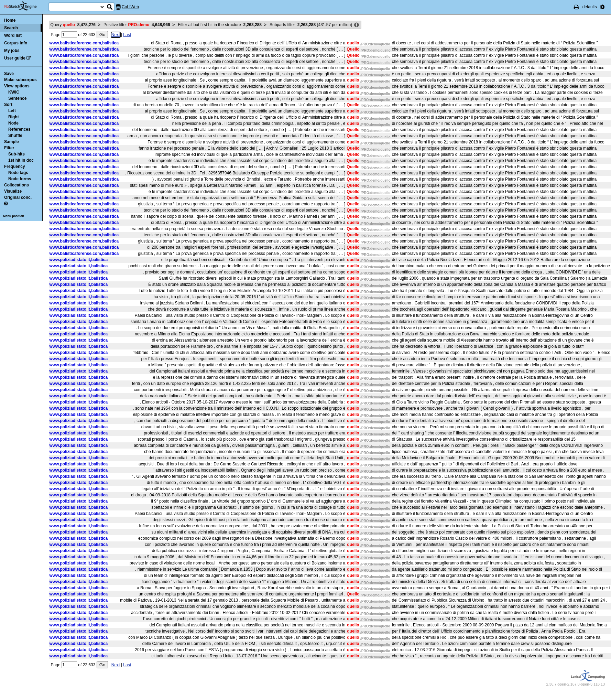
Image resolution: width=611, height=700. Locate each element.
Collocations (17, 185)
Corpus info (16, 43)
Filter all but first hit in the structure (220, 25)
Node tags (18, 173)
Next (116, 35)
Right (14, 117)
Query (73, 25)
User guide (15, 58)
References (19, 129)
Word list (13, 35)
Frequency (15, 166)
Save (9, 74)
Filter (9, 148)
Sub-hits (17, 154)
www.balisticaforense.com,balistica (84, 43)
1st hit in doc (21, 160)
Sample (12, 142)
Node (13, 123)
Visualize (13, 191)
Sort (8, 105)
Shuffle (15, 136)
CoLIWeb (130, 7)
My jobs (12, 51)
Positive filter (137, 25)
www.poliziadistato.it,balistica (79, 260)
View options (17, 86)
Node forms (20, 179)
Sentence (17, 98)
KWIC (14, 92)
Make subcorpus (20, 80)
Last (127, 35)
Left (12, 111)
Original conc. (18, 197)
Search (11, 28)
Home (10, 20)
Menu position (14, 216)
